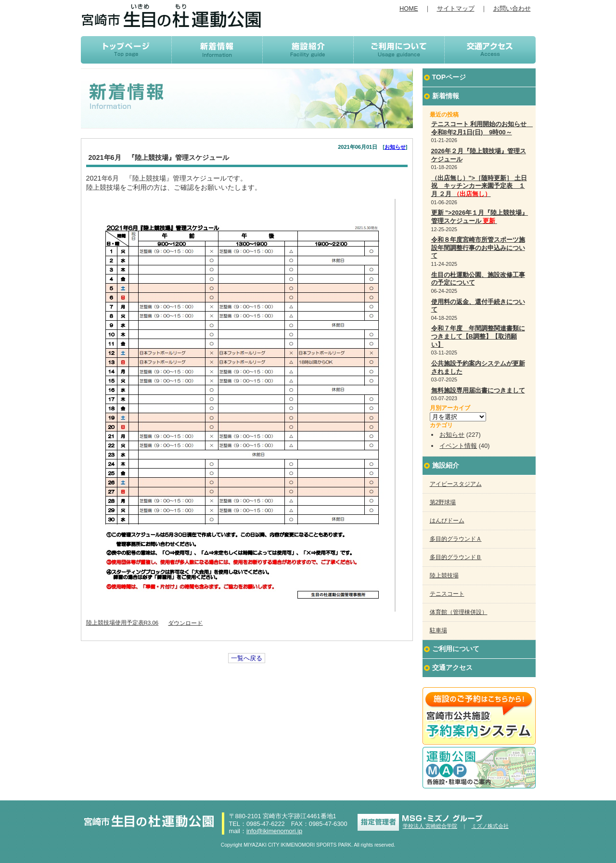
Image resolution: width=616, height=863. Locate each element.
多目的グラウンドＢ (456, 557)
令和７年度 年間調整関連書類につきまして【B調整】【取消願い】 (478, 336)
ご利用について (456, 649)
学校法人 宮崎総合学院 (430, 826)
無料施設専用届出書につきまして (478, 390)
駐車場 (438, 630)
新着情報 (446, 96)
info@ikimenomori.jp (274, 831)
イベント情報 (458, 446)
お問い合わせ (512, 8)
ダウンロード (185, 623)
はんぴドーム (447, 521)
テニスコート (447, 594)
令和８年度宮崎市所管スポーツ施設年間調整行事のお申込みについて (478, 248)
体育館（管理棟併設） (459, 612)
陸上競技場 (444, 575)
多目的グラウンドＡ (456, 539)
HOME (409, 8)
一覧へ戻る (247, 658)
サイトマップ (456, 8)
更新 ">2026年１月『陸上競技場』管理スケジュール (480, 217)
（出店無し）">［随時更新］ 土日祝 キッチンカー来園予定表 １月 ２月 (479, 186)
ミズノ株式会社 (490, 826)
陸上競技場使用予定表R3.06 (122, 623)
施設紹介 (446, 465)
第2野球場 (443, 502)
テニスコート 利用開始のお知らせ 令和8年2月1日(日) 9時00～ (482, 128)
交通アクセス (452, 667)
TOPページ (449, 77)
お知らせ (395, 147)
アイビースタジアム (456, 484)
